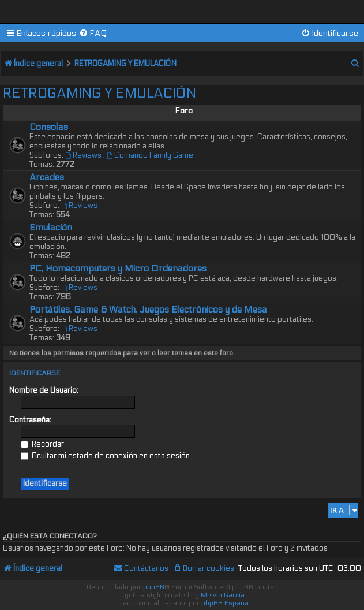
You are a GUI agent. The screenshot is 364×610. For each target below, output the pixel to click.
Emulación (51, 228)
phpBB (154, 587)
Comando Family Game (150, 155)
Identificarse (35, 373)
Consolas (49, 127)
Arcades (47, 177)
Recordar (42, 444)
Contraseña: (30, 420)
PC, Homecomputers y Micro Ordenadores (118, 269)
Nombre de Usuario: (44, 390)
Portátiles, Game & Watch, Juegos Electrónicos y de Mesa (148, 310)
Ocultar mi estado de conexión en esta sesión (105, 456)
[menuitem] (93, 33)
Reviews (84, 155)
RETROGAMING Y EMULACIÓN (100, 93)
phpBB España (225, 603)
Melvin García (223, 595)
